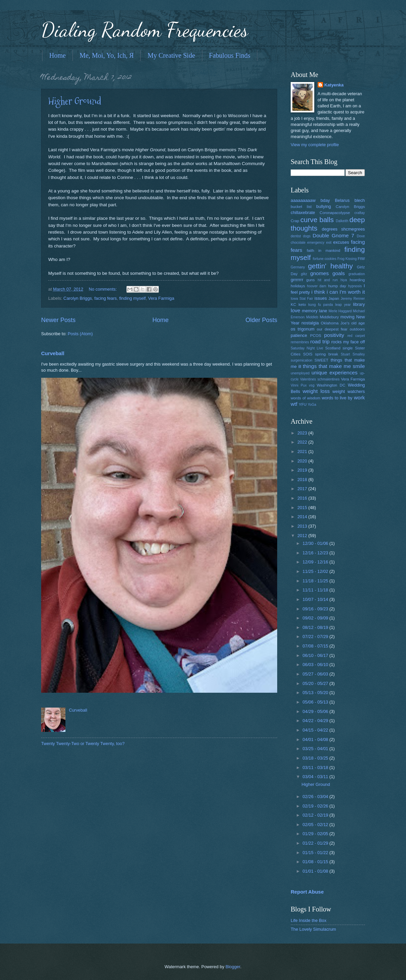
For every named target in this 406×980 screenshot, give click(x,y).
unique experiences (335, 373)
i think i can (325, 292)
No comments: (103, 289)
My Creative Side (171, 55)
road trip (320, 341)
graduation (357, 274)
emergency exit (319, 243)
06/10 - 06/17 (316, 655)
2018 (303, 480)
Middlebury (329, 317)
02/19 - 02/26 (316, 806)
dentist (296, 236)
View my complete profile (315, 145)
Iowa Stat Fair (302, 299)
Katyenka (334, 85)
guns (310, 280)
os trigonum (303, 329)
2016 (303, 498)
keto (302, 304)
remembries (300, 342)
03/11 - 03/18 (316, 767)
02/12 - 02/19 (316, 815)
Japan (334, 298)
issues (321, 298)
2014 (303, 517)
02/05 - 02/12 (316, 825)
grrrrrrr (297, 280)
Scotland (333, 348)
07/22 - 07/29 (316, 637)
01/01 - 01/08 (316, 871)
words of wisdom (306, 398)
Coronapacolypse (335, 213)
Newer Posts (58, 320)
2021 (303, 452)
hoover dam (316, 286)
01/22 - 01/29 (316, 843)
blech (360, 200)
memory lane (314, 311)
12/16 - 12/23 (316, 553)
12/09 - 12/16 (316, 562)
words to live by (337, 398)
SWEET (322, 360)
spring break (326, 354)
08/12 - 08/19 (316, 627)
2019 (303, 470)
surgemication (301, 360)
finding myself (132, 298)
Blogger (233, 967)
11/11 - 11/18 (316, 590)
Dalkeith (342, 221)
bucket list (301, 207)
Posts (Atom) (80, 334)
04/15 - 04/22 (316, 730)
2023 (303, 433)
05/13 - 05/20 (316, 693)
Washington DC (331, 385)
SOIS (308, 354)
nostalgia (310, 323)
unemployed (300, 373)
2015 (303, 508)
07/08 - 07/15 (316, 646)
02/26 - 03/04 (316, 797)
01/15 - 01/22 (316, 853)
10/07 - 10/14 (316, 599)
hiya (344, 280)
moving (348, 317)
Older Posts (261, 320)
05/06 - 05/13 (316, 702)
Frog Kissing (347, 259)
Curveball (53, 353)
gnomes (320, 273)
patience (299, 335)
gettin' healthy (330, 266)
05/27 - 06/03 (316, 674)
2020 (303, 461)
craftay (360, 213)
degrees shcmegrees (343, 229)
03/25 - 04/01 (316, 749)
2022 (303, 442)
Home (57, 55)
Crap (295, 221)
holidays (298, 286)
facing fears (106, 298)
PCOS (316, 336)
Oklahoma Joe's (335, 323)
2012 (303, 536)
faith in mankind (324, 250)
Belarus (342, 200)
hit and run (328, 280)
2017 (303, 489)
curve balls (317, 220)
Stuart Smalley (353, 354)
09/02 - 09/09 (316, 618)
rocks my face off (348, 342)
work (359, 398)
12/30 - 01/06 (316, 543)
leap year (343, 305)
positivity (334, 335)
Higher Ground (75, 101)
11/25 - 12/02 (316, 571)
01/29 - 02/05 (316, 834)
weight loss (316, 391)
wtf (294, 404)
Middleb (312, 317)
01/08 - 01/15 (316, 862)
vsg (312, 385)
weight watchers (349, 391)
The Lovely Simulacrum (313, 929)
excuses (341, 242)
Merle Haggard (340, 311)
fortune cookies (324, 259)
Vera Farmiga (161, 298)
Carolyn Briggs (78, 298)
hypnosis (355, 286)
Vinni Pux (299, 385)
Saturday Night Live (307, 348)
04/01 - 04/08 (316, 739)
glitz (304, 274)
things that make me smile (334, 366)
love (295, 310)
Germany (298, 267)
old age (358, 323)
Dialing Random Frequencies (145, 30)
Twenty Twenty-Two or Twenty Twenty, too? (83, 744)
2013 (303, 526)
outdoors (357, 329)
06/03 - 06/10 (316, 665)
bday (325, 200)
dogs (307, 236)
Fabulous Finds (230, 55)
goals (339, 273)
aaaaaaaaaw (303, 200)
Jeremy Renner (353, 299)
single (348, 348)
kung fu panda (321, 305)
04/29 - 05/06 (316, 711)
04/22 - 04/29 (316, 721)
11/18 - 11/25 (316, 581)
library (359, 304)
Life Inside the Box (309, 920)
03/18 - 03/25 (316, 758)
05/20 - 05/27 (316, 683)
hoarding (357, 280)
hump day (337, 286)
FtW (361, 259)
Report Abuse (307, 892)
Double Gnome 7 (333, 235)
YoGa (312, 405)
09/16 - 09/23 (316, 609)
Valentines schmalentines (320, 379)
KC (293, 304)
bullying (324, 206)
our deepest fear (332, 329)
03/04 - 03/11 (316, 777)
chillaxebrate (303, 213)
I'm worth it (352, 292)
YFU (303, 404)
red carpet (356, 336)
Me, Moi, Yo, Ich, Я (107, 55)
